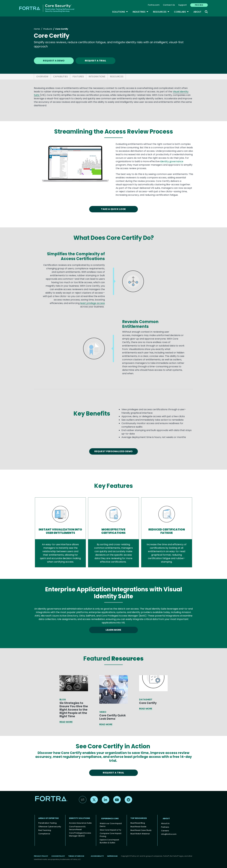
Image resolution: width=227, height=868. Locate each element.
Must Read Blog (138, 823)
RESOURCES (117, 77)
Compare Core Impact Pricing (111, 835)
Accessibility (97, 856)
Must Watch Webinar (140, 834)
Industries (140, 12)
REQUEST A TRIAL (95, 61)
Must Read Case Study (141, 830)
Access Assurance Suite (80, 823)
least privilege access (93, 303)
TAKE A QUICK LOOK (113, 209)
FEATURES (78, 77)
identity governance (172, 161)
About (197, 12)
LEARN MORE (113, 630)
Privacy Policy (41, 856)
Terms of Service (76, 856)
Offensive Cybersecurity (50, 827)
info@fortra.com (169, 834)
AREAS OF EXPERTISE (48, 818)
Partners (165, 827)
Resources (161, 12)
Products (48, 29)
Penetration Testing (47, 823)
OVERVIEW (42, 77)
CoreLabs (181, 12)
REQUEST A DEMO (54, 61)
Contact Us (169, 5)
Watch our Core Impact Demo (111, 825)
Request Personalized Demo (113, 451)
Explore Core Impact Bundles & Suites (109, 841)
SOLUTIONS (120, 12)
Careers (165, 831)
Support (183, 5)
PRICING (199, 5)
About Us (165, 823)
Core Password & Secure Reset (77, 828)
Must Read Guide (138, 827)
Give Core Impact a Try (110, 830)
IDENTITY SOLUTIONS (80, 818)
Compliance (44, 834)
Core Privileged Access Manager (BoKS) (80, 834)
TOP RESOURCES (139, 818)
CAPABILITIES (60, 77)
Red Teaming (45, 830)
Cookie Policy (58, 856)
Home (37, 29)
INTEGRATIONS (97, 77)
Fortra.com (154, 5)
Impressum (112, 856)
